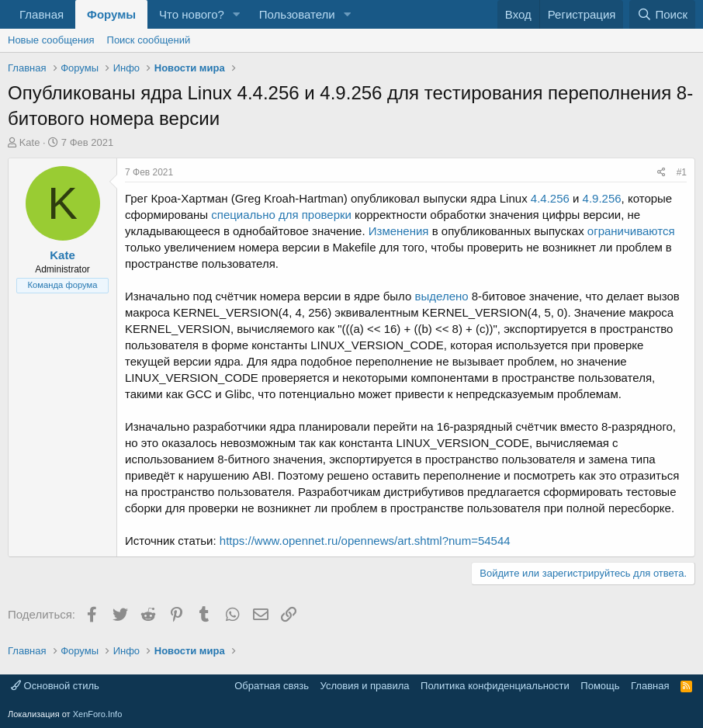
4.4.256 (550, 198)
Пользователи (297, 14)
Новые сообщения (51, 40)
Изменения (399, 231)
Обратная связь (272, 686)
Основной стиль (55, 686)
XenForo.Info (98, 714)
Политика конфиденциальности (495, 686)
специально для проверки (281, 215)
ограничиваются (631, 231)
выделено (442, 296)
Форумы (111, 14)
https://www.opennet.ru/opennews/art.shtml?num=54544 (365, 541)
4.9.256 (602, 198)
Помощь (600, 686)
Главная (42, 14)
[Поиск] (662, 14)
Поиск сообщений (149, 40)
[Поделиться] (661, 173)
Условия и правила (365, 686)
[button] (237, 14)
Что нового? (192, 14)
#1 (682, 172)
